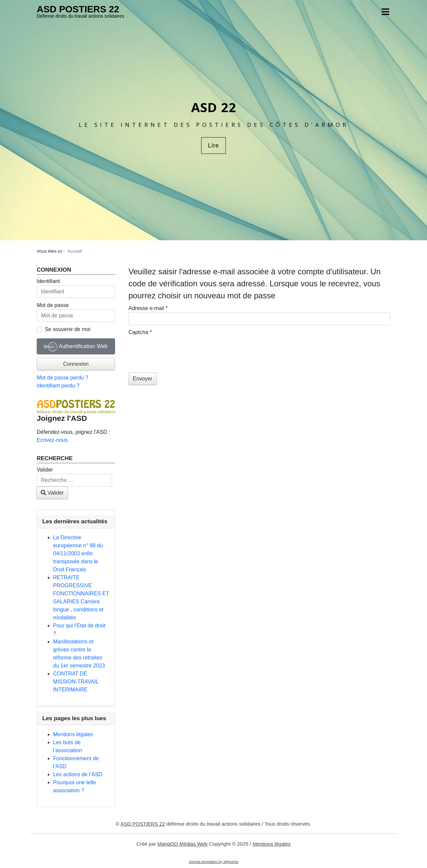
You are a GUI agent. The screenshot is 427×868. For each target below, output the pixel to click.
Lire (213, 146)
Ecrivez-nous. (53, 440)
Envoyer (143, 379)
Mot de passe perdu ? (63, 378)
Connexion (76, 364)
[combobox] (74, 480)
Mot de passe (53, 305)
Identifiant (48, 281)
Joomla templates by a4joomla (214, 862)
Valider (45, 470)
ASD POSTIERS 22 (78, 9)
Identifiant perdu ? (58, 386)
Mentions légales (272, 844)
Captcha (140, 332)
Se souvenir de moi (68, 329)
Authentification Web (76, 347)
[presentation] (179, 349)
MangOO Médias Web (182, 844)
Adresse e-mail (148, 308)
